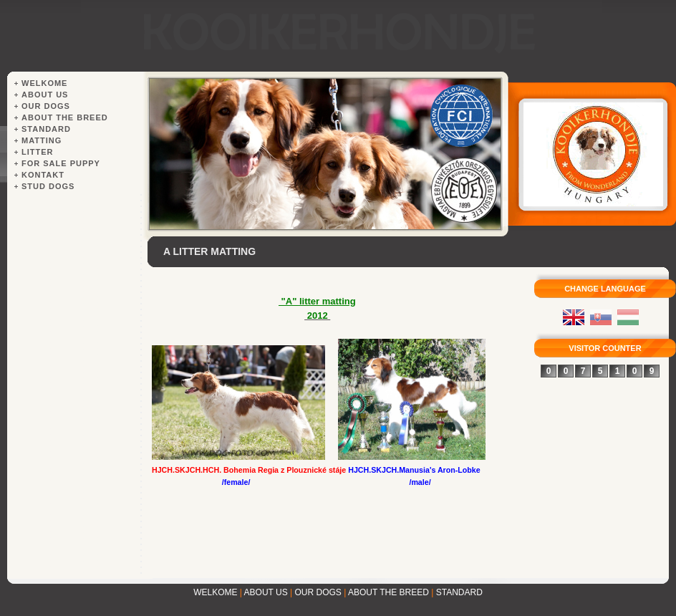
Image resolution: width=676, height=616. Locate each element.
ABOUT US (266, 592)
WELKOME (215, 592)
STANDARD (459, 592)
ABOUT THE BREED (388, 592)
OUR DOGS (318, 592)
